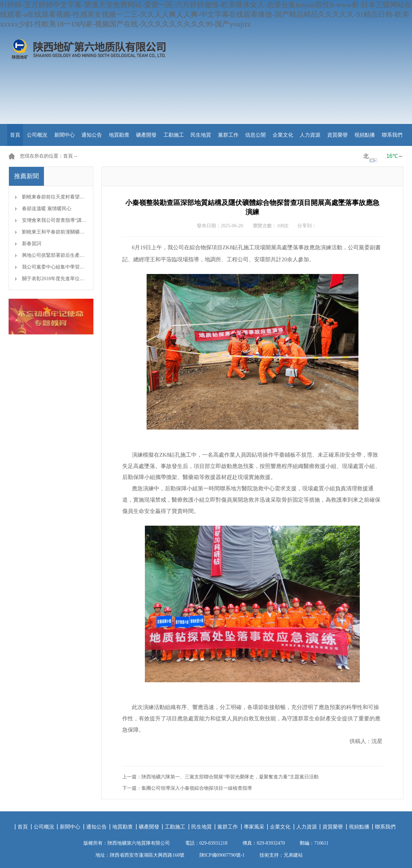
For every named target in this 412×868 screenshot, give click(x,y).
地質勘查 (119, 135)
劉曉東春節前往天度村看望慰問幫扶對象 (65, 197)
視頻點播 (365, 135)
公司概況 (37, 135)
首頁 (15, 135)
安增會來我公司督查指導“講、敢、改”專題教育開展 (77, 220)
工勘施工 (174, 135)
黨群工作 (228, 135)
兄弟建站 (293, 855)
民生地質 (201, 135)
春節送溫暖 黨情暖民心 (47, 209)
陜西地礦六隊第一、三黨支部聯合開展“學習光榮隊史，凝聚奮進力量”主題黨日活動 (230, 777)
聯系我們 (392, 135)
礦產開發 (146, 135)
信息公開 (255, 135)
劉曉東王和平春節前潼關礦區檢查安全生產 (68, 232)
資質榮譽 (337, 135)
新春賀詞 (32, 244)
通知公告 (92, 135)
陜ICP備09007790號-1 (222, 855)
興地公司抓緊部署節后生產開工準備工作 (65, 255)
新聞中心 (65, 135)
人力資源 (310, 135)
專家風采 (254, 827)
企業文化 (283, 135)
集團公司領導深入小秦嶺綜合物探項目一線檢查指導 (197, 788)
